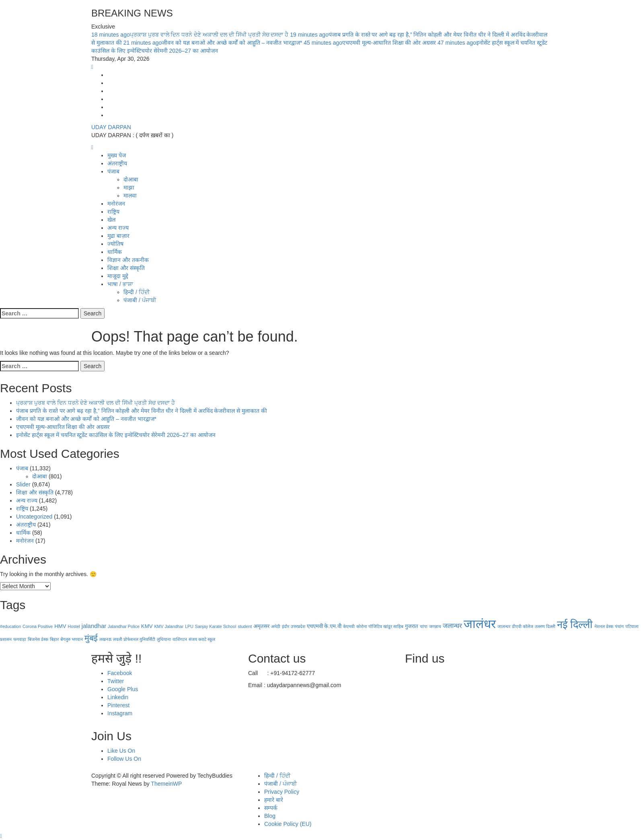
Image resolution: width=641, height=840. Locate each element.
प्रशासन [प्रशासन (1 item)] (6, 639)
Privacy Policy (282, 792)
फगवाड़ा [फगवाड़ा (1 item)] (20, 639)
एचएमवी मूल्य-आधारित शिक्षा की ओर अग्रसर (371, 43)
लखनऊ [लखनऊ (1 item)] (105, 639)
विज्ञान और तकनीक (128, 260)
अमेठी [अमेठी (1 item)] (276, 626)
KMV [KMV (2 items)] (147, 626)
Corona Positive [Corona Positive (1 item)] (38, 626)
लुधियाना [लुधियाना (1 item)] (164, 639)
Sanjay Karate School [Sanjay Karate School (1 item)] (216, 626)
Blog (270, 816)
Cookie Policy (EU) (288, 824)
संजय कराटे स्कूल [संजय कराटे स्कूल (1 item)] (202, 639)
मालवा (130, 196)
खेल (111, 220)
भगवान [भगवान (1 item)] (77, 639)
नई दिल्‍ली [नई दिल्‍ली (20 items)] (575, 624)
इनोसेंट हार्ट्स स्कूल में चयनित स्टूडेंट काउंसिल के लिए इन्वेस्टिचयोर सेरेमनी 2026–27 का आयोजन (116, 435)
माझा (129, 187)
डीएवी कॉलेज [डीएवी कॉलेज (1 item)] (523, 626)
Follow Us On (124, 759)
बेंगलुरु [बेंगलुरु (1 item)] (65, 639)
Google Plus (123, 689)
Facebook (120, 673)
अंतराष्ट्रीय (117, 163)
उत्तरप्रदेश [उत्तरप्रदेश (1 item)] (298, 626)
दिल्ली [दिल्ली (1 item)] (551, 626)
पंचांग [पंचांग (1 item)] (619, 626)
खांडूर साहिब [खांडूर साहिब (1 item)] (393, 626)
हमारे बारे (274, 800)
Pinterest (118, 705)
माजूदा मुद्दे (118, 276)
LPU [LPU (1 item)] (189, 626)
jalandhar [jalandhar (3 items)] (94, 626)
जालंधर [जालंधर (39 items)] (480, 624)
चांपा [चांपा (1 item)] (424, 626)
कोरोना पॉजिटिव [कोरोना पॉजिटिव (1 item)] (369, 626)
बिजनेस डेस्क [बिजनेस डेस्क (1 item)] (38, 639)
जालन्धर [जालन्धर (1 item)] (504, 626)
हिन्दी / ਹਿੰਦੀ (137, 292)
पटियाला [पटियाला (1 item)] (632, 626)
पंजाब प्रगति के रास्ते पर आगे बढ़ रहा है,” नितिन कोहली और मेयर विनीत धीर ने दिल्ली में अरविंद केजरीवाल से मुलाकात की (142, 411)
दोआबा (131, 179)
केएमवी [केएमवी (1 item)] (349, 626)
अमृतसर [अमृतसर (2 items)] (261, 626)
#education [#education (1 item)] (10, 626)
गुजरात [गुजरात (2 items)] (412, 626)
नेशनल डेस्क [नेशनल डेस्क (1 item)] (604, 626)
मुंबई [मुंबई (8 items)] (91, 638)
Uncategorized (34, 517)
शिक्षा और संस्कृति (126, 268)
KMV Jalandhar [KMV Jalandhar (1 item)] (169, 626)
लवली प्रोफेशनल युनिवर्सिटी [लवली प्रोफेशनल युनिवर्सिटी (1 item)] (134, 639)
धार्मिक (115, 252)
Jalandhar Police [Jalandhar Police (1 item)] (124, 626)
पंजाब (113, 171)
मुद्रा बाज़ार (118, 236)
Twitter (116, 681)
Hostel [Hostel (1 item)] (74, 626)
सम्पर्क (271, 808)
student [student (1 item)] (245, 626)
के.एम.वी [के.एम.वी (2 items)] (333, 626)
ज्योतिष (115, 244)
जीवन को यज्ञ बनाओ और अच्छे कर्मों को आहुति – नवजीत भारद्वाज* (214, 43)
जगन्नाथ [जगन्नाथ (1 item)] (435, 626)
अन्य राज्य (118, 228)
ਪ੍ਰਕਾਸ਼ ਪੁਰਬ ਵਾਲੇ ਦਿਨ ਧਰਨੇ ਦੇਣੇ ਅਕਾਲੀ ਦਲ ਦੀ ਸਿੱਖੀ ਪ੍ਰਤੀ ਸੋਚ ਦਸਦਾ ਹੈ (191, 35)
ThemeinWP (166, 784)
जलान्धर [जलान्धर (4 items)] (452, 626)
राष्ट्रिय (113, 212)
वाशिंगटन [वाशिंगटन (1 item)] (180, 639)
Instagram (120, 713)
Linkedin (118, 697)
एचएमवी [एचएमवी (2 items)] (315, 626)
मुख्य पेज (117, 155)
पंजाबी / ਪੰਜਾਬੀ (140, 300)
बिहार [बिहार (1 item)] (54, 639)
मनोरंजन (116, 204)
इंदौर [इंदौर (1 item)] (286, 626)
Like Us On (121, 751)
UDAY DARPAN (111, 127)
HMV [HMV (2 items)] (60, 626)
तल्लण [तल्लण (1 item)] (540, 626)
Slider (23, 484)
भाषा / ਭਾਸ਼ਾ (120, 284)
